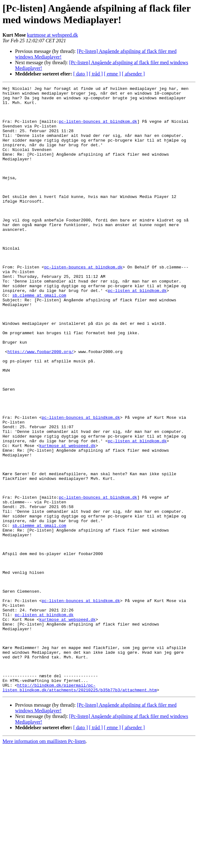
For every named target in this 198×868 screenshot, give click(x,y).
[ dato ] (81, 74)
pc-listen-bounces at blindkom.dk (98, 129)
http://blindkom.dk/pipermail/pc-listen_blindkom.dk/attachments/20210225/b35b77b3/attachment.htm (80, 808)
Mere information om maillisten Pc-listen (44, 863)
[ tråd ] (96, 74)
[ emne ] (112, 74)
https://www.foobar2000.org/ (41, 405)
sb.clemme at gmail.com (39, 337)
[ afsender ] (134, 74)
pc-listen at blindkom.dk (137, 332)
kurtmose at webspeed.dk (52, 35)
